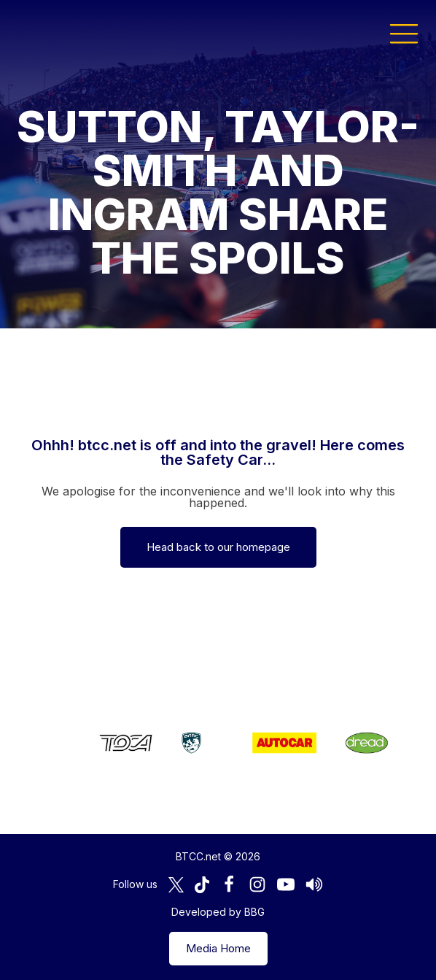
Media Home (218, 948)
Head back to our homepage (218, 547)
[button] (404, 33)
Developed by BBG (218, 912)
